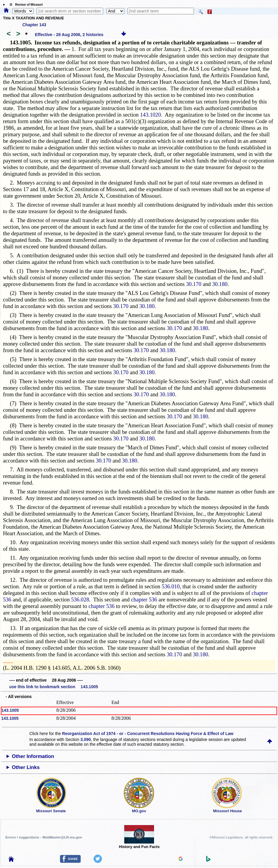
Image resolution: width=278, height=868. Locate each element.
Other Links (26, 767)
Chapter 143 (34, 25)
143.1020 (150, 115)
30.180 (220, 284)
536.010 (171, 586)
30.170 (194, 284)
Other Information (33, 756)
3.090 (86, 739)
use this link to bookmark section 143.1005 (54, 687)
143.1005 (10, 710)
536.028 (80, 599)
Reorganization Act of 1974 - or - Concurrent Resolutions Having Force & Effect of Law (148, 734)
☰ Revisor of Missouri (25, 5)
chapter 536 (144, 599)
